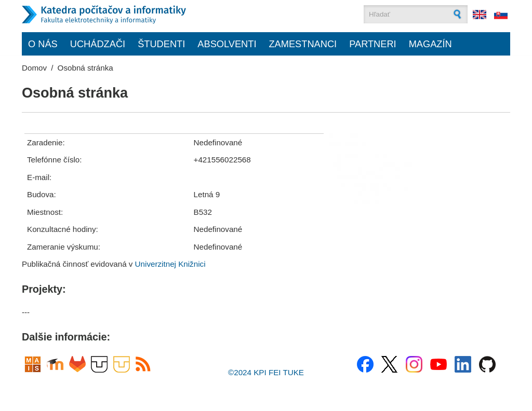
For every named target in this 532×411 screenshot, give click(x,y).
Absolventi (227, 44)
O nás (43, 44)
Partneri (373, 44)
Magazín (430, 44)
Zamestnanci (303, 44)
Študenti (161, 44)
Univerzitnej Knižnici (170, 264)
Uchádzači (98, 44)
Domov (34, 68)
